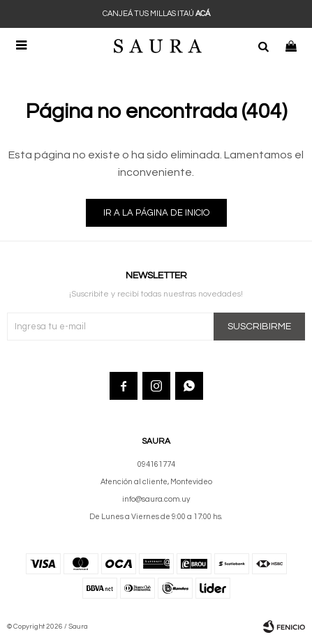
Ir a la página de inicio (156, 213)
